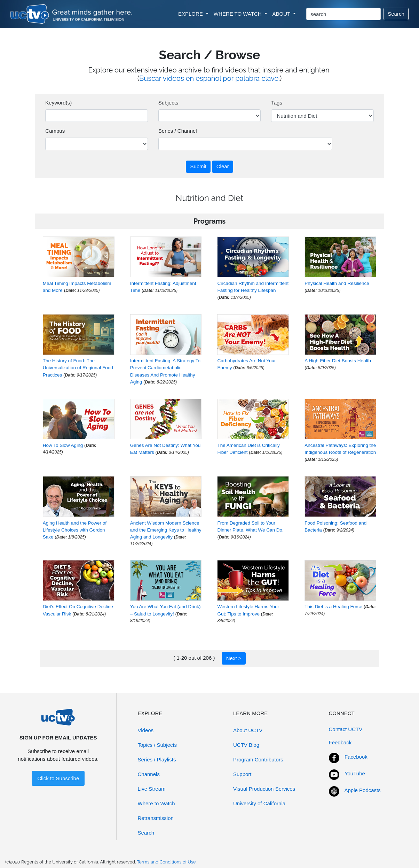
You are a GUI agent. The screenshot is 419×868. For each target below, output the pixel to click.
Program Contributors (258, 759)
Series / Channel (178, 131)
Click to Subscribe (58, 778)
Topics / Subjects (157, 745)
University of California (259, 803)
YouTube (355, 773)
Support (242, 774)
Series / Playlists (157, 759)
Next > (234, 658)
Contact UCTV (346, 729)
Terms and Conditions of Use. (167, 862)
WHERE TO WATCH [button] (238, 14)
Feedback (340, 742)
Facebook (356, 757)
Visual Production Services (264, 789)
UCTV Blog (246, 745)
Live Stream (152, 789)
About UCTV (248, 730)
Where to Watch (156, 803)
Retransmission (156, 818)
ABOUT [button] (282, 14)
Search (396, 14)
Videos (146, 730)
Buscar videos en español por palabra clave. (209, 78)
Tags (277, 103)
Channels (149, 774)
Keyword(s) (58, 103)
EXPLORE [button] (191, 14)
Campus (55, 131)
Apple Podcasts (363, 790)
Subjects (168, 103)
